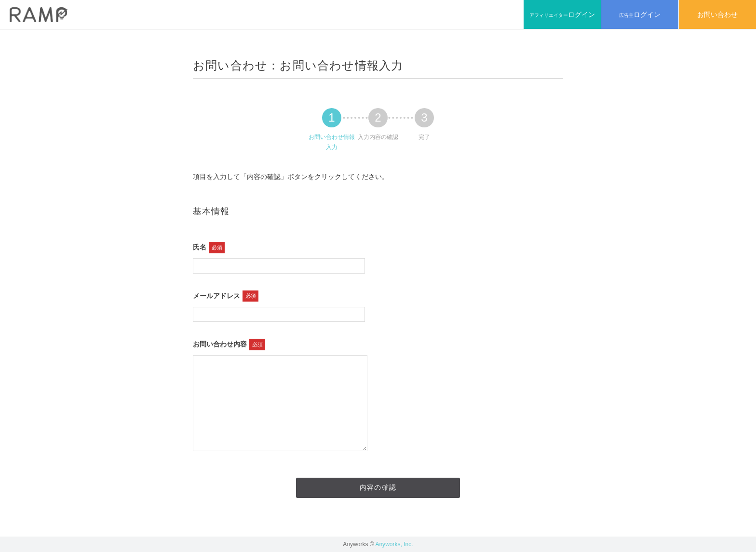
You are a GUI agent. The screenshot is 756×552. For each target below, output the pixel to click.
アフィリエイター (562, 14)
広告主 (640, 14)
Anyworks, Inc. (394, 544)
